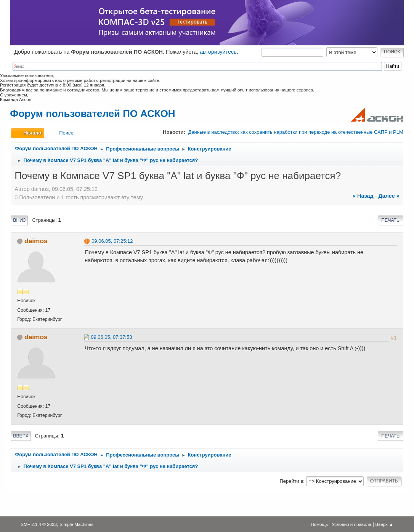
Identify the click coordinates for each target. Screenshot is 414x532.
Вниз (19, 220)
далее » (389, 196)
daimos (36, 241)
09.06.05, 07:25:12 (112, 241)
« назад (363, 196)
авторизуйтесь (218, 52)
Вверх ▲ (384, 524)
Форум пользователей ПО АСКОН (92, 114)
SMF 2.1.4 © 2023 (39, 524)
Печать (390, 220)
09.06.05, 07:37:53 (111, 337)
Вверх (21, 436)
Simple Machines (76, 524)
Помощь (319, 524)
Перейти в (292, 481)
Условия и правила (352, 524)
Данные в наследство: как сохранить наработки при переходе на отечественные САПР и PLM (295, 132)
